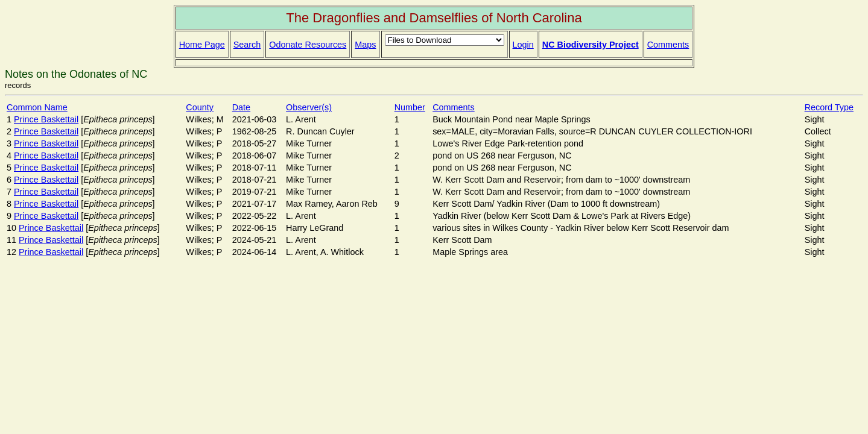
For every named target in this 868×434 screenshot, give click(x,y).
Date (241, 107)
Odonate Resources (308, 45)
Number (410, 107)
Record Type (829, 107)
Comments (668, 45)
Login (523, 45)
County (200, 107)
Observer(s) (309, 107)
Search (247, 45)
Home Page (202, 45)
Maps (365, 45)
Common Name (37, 107)
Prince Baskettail (46, 119)
